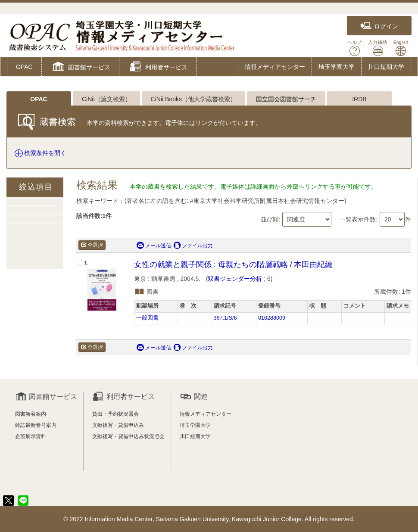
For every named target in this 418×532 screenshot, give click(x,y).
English (401, 48)
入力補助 (377, 48)
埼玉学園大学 (337, 67)
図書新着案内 (31, 414)
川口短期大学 (386, 67)
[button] (80, 68)
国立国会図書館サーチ (286, 99)
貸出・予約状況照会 (115, 414)
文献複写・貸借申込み (118, 425)
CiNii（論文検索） (106, 99)
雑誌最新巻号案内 (36, 425)
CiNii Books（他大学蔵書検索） (193, 99)
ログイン (379, 26)
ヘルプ (354, 48)
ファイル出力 (193, 246)
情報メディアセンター (275, 67)
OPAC (24, 67)
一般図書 (147, 318)
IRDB (359, 99)
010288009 (272, 318)
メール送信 (154, 246)
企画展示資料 (31, 436)
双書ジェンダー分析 (235, 279)
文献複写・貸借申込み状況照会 (128, 436)
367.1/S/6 (225, 318)
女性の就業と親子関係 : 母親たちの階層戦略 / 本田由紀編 (233, 264)
